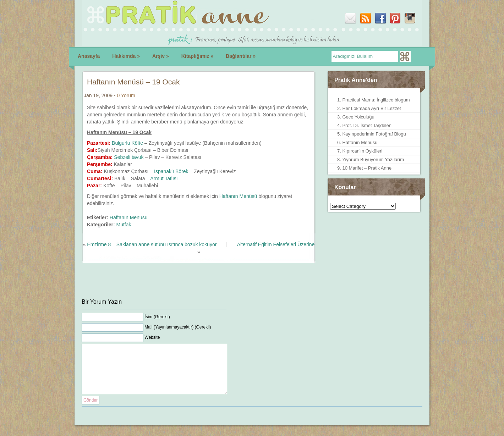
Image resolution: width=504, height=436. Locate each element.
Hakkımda (126, 56)
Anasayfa (89, 56)
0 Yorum (126, 95)
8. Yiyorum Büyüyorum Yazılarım (371, 159)
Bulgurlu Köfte (127, 143)
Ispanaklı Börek (171, 171)
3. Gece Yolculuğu (356, 117)
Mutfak (124, 225)
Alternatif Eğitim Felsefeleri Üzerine (276, 244)
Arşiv (161, 56)
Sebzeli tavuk (129, 157)
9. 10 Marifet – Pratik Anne (364, 168)
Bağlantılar (241, 56)
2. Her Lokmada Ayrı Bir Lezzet (369, 108)
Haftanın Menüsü (238, 196)
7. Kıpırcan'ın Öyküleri (360, 151)
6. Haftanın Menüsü (357, 142)
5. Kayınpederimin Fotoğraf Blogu (372, 134)
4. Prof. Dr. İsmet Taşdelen (364, 125)
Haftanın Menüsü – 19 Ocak (133, 82)
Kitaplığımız (197, 56)
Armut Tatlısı (164, 178)
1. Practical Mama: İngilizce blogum (373, 100)
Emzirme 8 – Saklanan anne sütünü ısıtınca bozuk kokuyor (152, 244)
